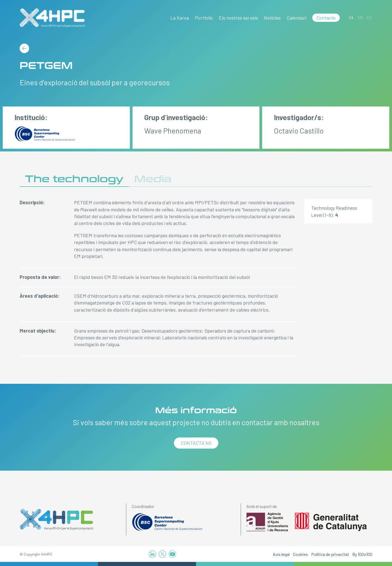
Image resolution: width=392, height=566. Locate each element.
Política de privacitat (330, 554)
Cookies (300, 554)
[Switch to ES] (369, 18)
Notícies (272, 18)
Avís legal (281, 554)
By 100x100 (362, 554)
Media (153, 179)
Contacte (326, 18)
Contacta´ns (196, 443)
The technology (74, 179)
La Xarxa (180, 18)
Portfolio (204, 18)
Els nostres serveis (238, 18)
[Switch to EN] (360, 18)
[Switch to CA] (351, 18)
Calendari (297, 18)
